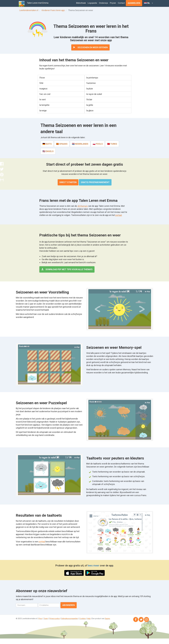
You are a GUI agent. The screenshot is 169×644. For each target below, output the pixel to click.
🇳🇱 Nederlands (80, 144)
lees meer (94, 566)
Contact (121, 3)
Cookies (83, 619)
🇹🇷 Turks (112, 144)
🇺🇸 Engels (48, 151)
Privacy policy (55, 619)
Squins (107, 619)
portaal (119, 215)
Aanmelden (134, 3)
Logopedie (92, 3)
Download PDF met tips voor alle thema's (67, 269)
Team (46, 619)
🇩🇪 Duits (47, 144)
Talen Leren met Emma (38, 3)
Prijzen (113, 3)
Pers (40, 619)
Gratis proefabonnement (95, 182)
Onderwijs (103, 3)
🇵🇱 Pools (98, 144)
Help (89, 619)
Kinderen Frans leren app (53, 10)
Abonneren (69, 605)
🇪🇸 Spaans (62, 144)
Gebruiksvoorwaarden (70, 619)
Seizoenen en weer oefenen (90, 47)
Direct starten (68, 182)
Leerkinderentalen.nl (29, 10)
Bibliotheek (81, 3)
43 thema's (83, 206)
